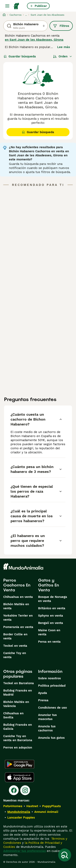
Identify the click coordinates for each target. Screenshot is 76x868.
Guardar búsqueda (20, 56)
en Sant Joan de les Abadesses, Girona (34, 40)
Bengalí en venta (51, 623)
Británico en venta (52, 608)
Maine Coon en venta (49, 632)
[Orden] (63, 56)
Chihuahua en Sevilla (13, 715)
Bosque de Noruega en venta (53, 599)
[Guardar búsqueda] (65, 855)
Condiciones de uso (52, 708)
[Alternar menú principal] (7, 6)
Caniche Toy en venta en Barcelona (18, 738)
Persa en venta (49, 642)
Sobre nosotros (49, 678)
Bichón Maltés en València (16, 704)
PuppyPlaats (51, 806)
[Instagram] (25, 790)
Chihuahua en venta (18, 597)
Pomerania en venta (18, 627)
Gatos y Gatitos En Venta (49, 585)
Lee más (64, 47)
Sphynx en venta (51, 616)
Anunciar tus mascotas (47, 717)
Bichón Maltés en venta (16, 606)
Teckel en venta (15, 646)
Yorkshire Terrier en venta (18, 618)
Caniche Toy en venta (15, 655)
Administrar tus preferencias (25, 851)
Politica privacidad (52, 686)
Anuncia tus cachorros (47, 728)
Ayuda (43, 693)
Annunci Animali (46, 812)
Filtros (61, 26)
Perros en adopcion (18, 747)
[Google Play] (20, 764)
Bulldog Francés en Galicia (18, 727)
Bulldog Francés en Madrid (18, 693)
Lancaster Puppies (21, 818)
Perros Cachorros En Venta (17, 585)
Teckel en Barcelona (19, 683)
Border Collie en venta (15, 636)
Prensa (43, 700)
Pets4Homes (13, 806)
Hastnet (32, 806)
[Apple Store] (19, 777)
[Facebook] (14, 790)
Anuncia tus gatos (51, 738)
